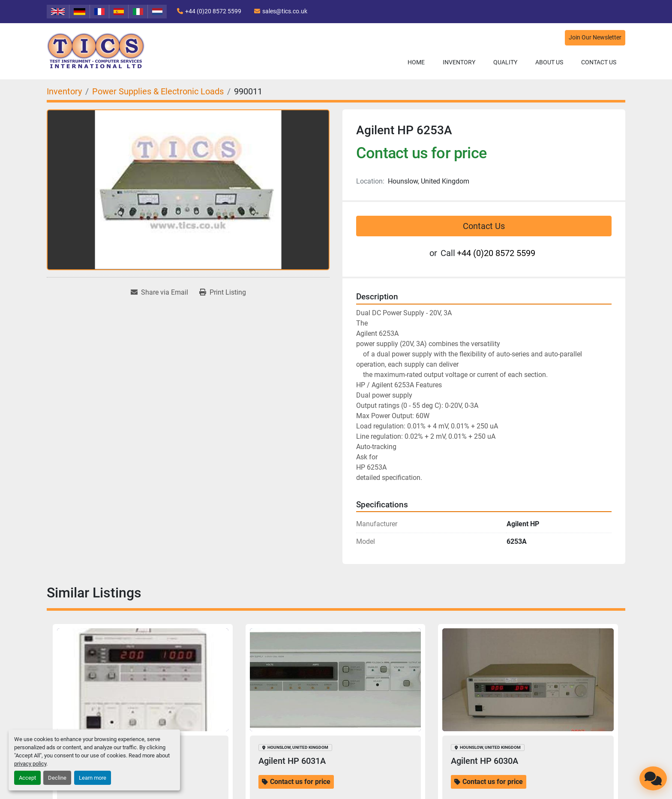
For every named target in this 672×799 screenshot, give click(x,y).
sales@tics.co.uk (285, 11)
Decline (57, 778)
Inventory (459, 62)
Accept (27, 778)
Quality (505, 62)
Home (416, 62)
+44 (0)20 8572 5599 (213, 11)
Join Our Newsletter (595, 38)
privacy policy (30, 764)
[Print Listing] (223, 292)
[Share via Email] (159, 292)
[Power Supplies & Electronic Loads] (158, 91)
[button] (459, 62)
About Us (549, 62)
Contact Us (599, 62)
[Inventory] (64, 91)
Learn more (93, 778)
